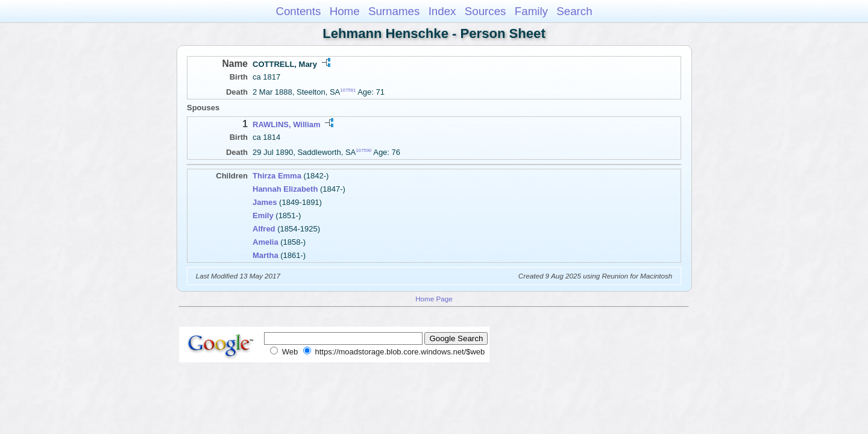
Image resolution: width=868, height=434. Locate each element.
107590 (363, 150)
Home (345, 11)
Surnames (394, 11)
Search (574, 11)
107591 (348, 90)
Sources (486, 11)
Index (442, 11)
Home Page (434, 299)
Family (531, 11)
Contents (298, 11)
